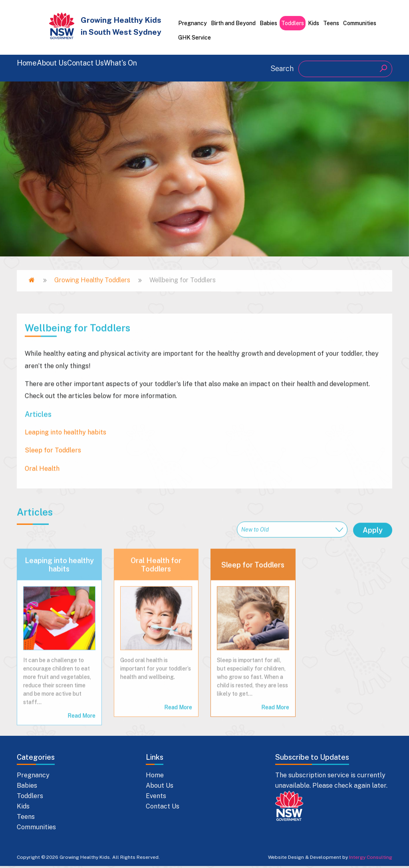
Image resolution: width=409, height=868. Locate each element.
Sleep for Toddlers (253, 716)
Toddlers (293, 23)
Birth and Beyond (233, 23)
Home (29, 68)
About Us (76, 68)
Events (156, 797)
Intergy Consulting (371, 859)
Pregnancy (193, 23)
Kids (314, 23)
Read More (178, 859)
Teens (331, 23)
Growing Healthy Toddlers (92, 298)
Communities (360, 23)
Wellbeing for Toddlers (77, 460)
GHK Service (195, 38)
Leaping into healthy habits (59, 716)
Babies (268, 23)
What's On (191, 68)
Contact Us (132, 68)
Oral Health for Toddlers (156, 716)
